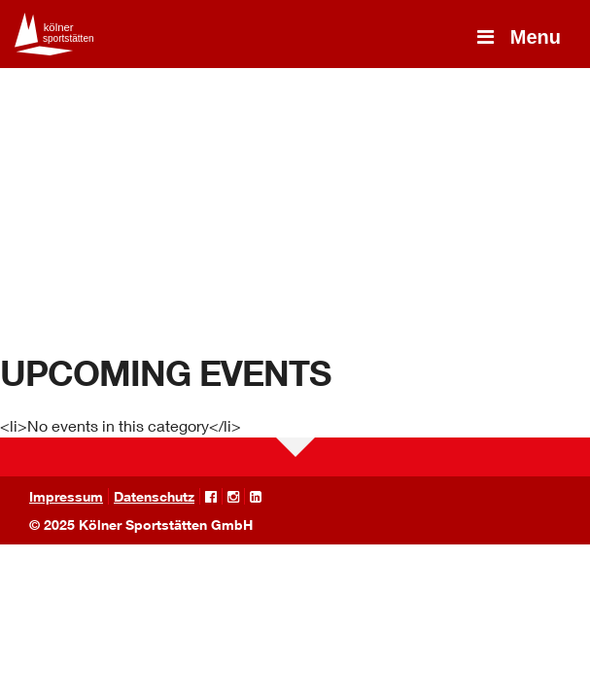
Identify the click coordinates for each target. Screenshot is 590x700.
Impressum (66, 496)
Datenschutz (154, 496)
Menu (517, 37)
